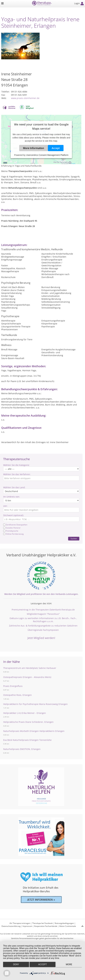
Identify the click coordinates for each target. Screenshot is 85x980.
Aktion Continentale (68, 926)
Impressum (27, 926)
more (69, 964)
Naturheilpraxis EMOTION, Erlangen (22, 749)
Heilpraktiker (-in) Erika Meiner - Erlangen (25, 713)
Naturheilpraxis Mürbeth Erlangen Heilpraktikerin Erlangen (34, 731)
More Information (34, 148)
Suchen (74, 539)
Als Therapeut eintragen (20, 923)
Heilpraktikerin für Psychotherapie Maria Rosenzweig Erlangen (35, 704)
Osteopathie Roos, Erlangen (17, 695)
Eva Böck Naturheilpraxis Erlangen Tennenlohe (27, 740)
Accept (56, 148)
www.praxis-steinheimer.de (25, 98)
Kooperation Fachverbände (46, 926)
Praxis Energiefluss (13, 686)
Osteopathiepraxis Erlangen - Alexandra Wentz (27, 677)
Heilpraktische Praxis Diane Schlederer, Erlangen (28, 722)
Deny (16, 964)
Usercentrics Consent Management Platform (47, 155)
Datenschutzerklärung (11, 926)
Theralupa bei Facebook (42, 923)
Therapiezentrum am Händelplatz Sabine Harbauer (30, 668)
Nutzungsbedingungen (64, 923)
